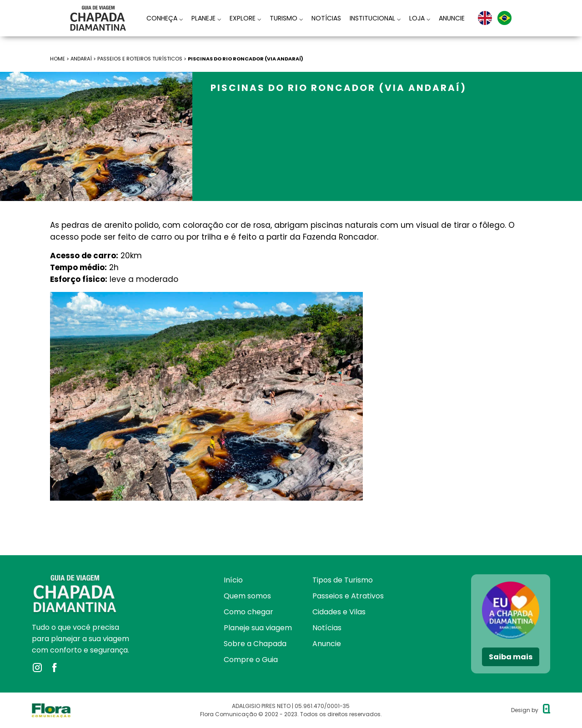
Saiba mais (511, 657)
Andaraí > (84, 59)
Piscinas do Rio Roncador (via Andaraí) (246, 59)
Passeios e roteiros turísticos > (143, 59)
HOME (58, 59)
